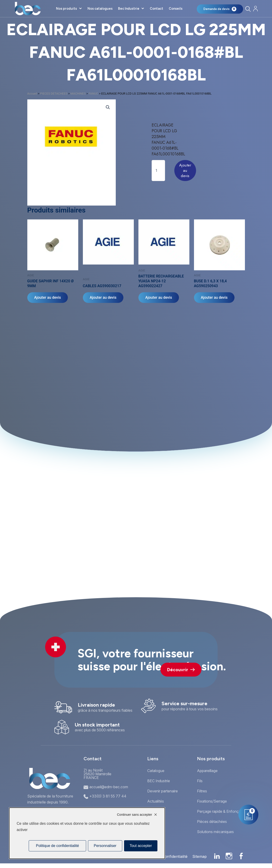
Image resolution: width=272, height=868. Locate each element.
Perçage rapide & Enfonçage (221, 811)
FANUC (93, 94)
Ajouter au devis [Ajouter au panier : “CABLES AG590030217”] (103, 297)
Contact (156, 9)
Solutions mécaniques (215, 832)
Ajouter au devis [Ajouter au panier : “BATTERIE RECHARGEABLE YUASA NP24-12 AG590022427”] (159, 297)
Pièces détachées (212, 822)
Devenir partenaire (163, 791)
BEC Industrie (159, 781)
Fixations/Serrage (212, 801)
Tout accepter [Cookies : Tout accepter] (141, 846)
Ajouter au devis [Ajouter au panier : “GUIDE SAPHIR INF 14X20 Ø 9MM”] (48, 297)
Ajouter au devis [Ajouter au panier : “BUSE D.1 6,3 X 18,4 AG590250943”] (214, 297)
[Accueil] (28, 9)
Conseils (176, 9)
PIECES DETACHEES (54, 94)
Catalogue (156, 771)
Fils (200, 781)
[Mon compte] (255, 9)
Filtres (202, 791)
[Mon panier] (220, 9)
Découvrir (181, 670)
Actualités (156, 801)
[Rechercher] (248, 9)
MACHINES (78, 94)
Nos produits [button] (66, 9)
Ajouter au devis (185, 171)
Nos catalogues (100, 9)
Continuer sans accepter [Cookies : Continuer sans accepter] (134, 815)
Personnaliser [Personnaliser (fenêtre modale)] (105, 846)
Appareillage (207, 771)
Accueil (32, 94)
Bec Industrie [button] (129, 9)
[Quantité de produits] (158, 171)
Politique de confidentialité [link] (57, 846)
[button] (108, 107)
